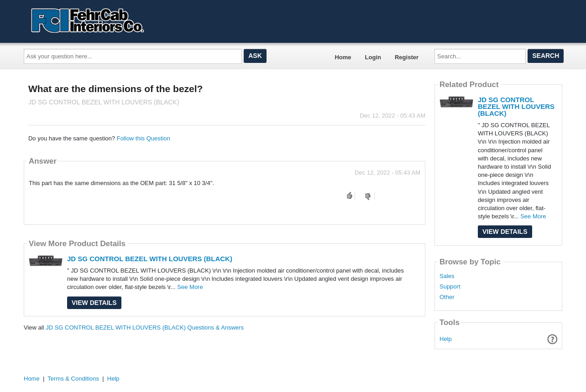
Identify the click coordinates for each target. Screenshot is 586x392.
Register (407, 57)
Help (446, 339)
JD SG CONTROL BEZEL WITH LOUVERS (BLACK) (150, 259)
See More (190, 287)
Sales (447, 276)
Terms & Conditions (73, 379)
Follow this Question (144, 138)
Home (343, 57)
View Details (94, 303)
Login (373, 57)
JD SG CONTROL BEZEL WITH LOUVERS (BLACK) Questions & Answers (145, 328)
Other (447, 297)
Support (450, 287)
